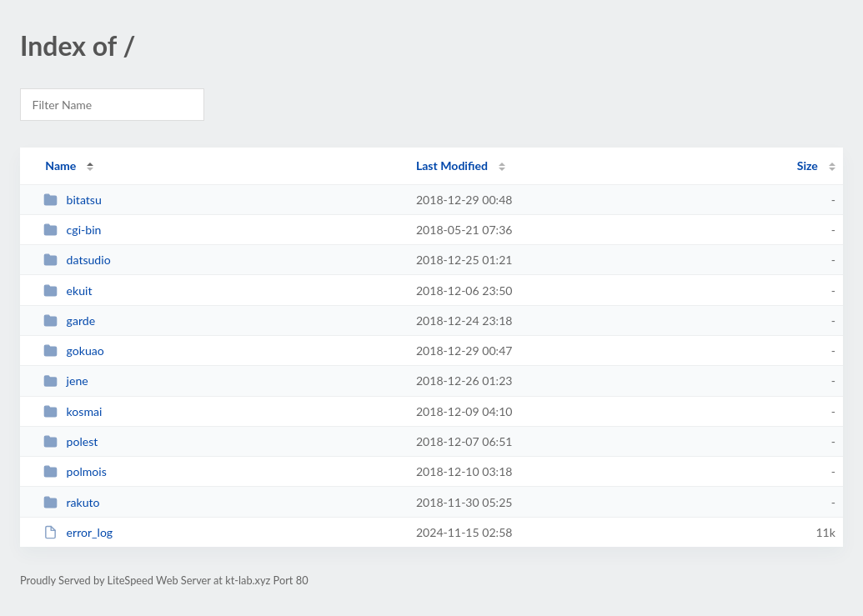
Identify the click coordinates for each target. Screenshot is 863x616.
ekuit (68, 290)
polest (70, 441)
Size (808, 165)
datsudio (77, 260)
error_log (78, 532)
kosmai (73, 411)
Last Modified (452, 165)
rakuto (71, 502)
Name (60, 165)
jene (66, 381)
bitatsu (73, 200)
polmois (75, 471)
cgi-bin (72, 230)
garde (69, 321)
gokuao (74, 351)
